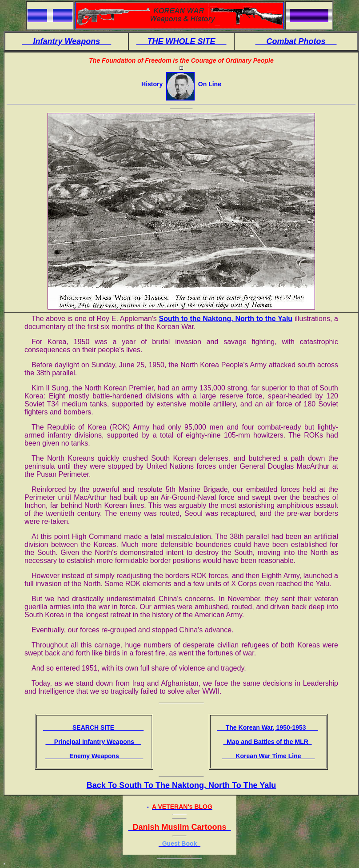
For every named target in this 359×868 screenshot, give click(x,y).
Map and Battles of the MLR (267, 742)
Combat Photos (296, 41)
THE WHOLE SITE (181, 41)
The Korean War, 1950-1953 (267, 727)
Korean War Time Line (268, 756)
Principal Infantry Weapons (93, 742)
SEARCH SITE (93, 727)
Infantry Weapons (67, 41)
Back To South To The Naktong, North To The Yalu (181, 785)
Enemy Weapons (94, 756)
